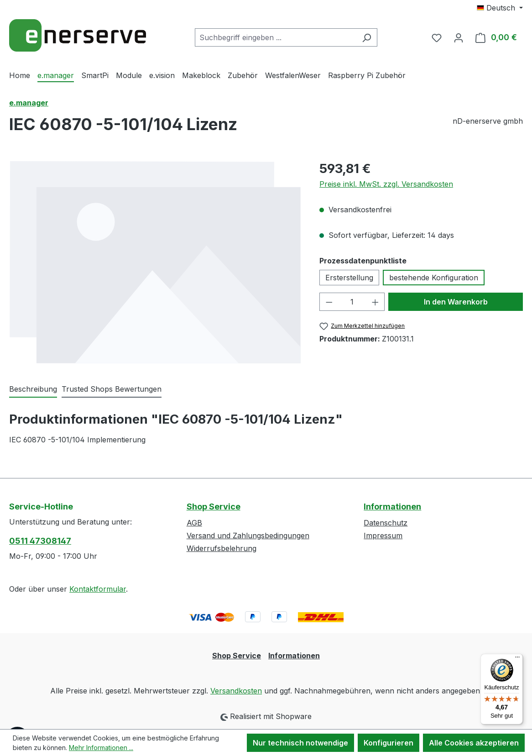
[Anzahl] (352, 302)
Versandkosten (236, 691)
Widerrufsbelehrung (222, 548)
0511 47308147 (40, 541)
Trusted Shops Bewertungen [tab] (112, 389)
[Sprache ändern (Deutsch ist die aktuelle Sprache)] (500, 8)
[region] (155, 262)
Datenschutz (386, 523)
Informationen (392, 507)
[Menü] (517, 659)
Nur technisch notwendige (300, 743)
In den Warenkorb (456, 302)
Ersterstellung (349, 278)
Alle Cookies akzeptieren (474, 743)
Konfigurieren (389, 743)
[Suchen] (367, 37)
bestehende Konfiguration (434, 278)
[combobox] (276, 37)
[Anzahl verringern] (329, 302)
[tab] (33, 389)
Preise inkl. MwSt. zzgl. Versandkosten (386, 184)
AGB (194, 523)
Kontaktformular (98, 589)
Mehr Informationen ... (101, 748)
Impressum (383, 535)
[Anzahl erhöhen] (376, 302)
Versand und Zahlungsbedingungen (248, 535)
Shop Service (214, 507)
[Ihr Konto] (459, 37)
